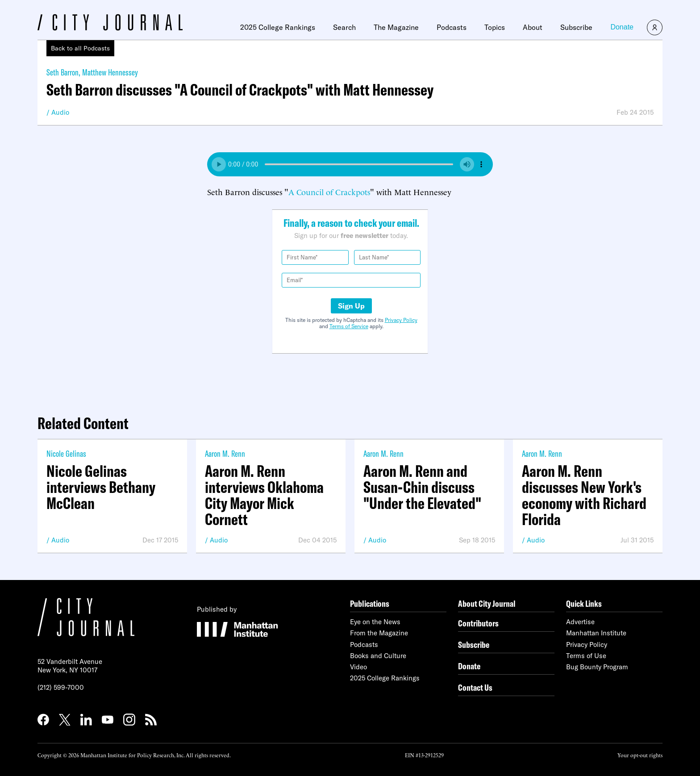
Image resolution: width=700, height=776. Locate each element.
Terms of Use (586, 656)
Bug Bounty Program (597, 667)
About (533, 27)
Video (358, 667)
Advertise (580, 622)
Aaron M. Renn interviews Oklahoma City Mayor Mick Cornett (264, 495)
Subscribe (576, 27)
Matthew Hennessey (110, 72)
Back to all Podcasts (80, 48)
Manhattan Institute (596, 633)
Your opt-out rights (640, 755)
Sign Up (351, 306)
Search (344, 27)
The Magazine (396, 27)
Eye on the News (375, 622)
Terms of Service (349, 326)
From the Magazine (379, 633)
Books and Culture (378, 656)
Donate (622, 27)
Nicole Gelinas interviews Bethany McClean (101, 487)
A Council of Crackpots (329, 191)
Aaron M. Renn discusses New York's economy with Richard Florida (584, 495)
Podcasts (452, 27)
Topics (495, 27)
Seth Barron (62, 72)
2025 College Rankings (278, 27)
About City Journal (487, 603)
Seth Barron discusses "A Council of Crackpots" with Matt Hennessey (240, 90)
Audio (60, 112)
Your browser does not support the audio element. (350, 164)
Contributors (478, 623)
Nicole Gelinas (66, 453)
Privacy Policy (401, 320)
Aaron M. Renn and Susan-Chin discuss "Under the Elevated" (422, 487)
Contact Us (475, 687)
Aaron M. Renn (225, 453)
